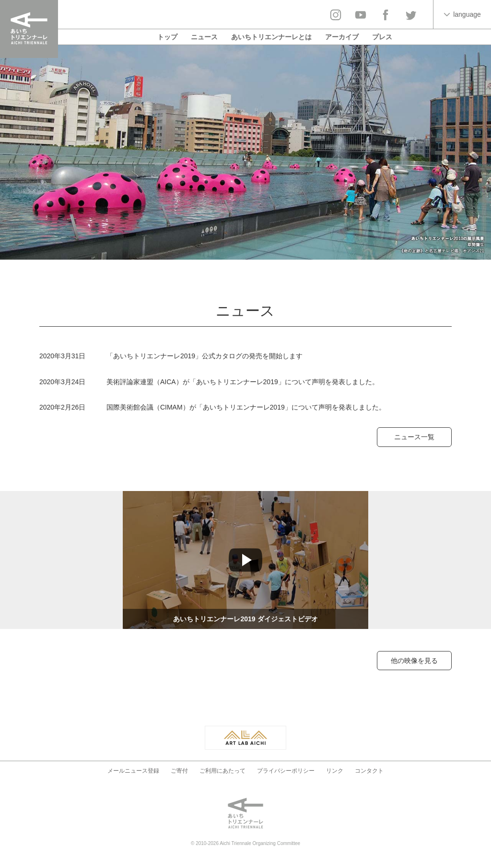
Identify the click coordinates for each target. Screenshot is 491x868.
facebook (386, 15)
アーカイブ (342, 37)
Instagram (336, 15)
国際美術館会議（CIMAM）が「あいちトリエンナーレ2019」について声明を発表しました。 (246, 407)
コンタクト (369, 771)
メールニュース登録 (133, 771)
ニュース (204, 37)
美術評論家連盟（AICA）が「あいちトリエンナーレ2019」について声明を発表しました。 (243, 382)
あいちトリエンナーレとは (271, 37)
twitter (410, 15)
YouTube (361, 15)
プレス (382, 37)
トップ (167, 37)
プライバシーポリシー (286, 771)
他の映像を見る (414, 661)
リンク (335, 771)
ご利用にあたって (222, 771)
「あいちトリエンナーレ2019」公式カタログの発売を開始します (205, 356)
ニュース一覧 (414, 437)
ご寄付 (179, 771)
